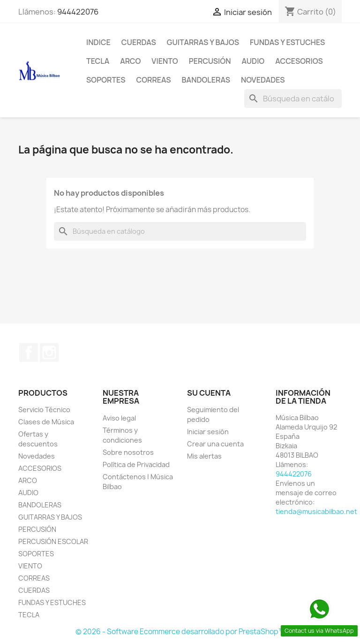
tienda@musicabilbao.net (316, 511)
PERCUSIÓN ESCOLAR (53, 541)
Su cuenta (209, 393)
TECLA (98, 61)
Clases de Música (46, 422)
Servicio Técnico (44, 410)
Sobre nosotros (128, 452)
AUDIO (253, 61)
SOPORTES (106, 80)
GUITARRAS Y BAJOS (203, 42)
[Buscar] (293, 99)
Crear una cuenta (215, 444)
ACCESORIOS (299, 61)
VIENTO (165, 61)
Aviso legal (119, 418)
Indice (98, 42)
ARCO (130, 61)
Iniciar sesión (208, 432)
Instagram (49, 353)
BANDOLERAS (206, 80)
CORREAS (153, 80)
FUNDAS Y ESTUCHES (287, 42)
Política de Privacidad (136, 464)
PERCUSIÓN (210, 61)
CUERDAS (139, 42)
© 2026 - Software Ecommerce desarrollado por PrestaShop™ (180, 632)
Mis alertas (204, 456)
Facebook (29, 353)
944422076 (78, 12)
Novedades (263, 80)
